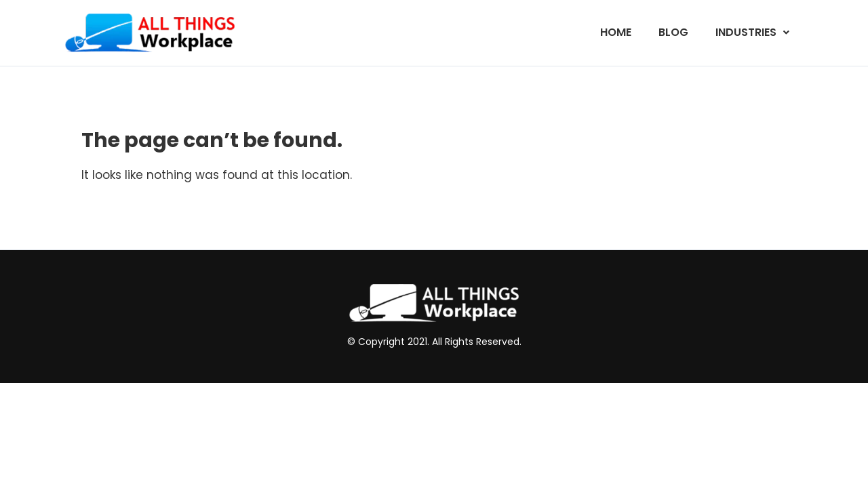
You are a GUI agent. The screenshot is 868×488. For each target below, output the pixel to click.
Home (616, 32)
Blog (673, 32)
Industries (752, 32)
